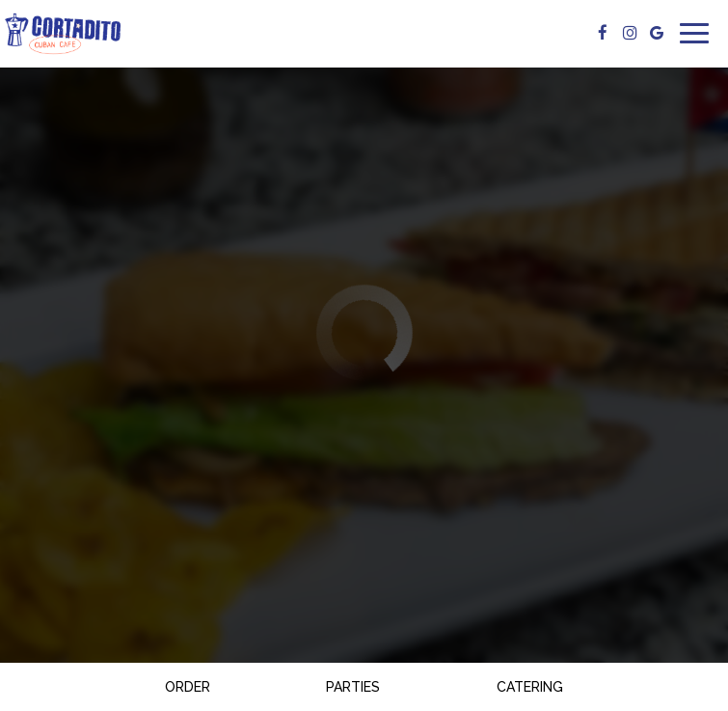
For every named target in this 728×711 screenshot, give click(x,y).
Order (188, 687)
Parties (353, 687)
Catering (530, 687)
